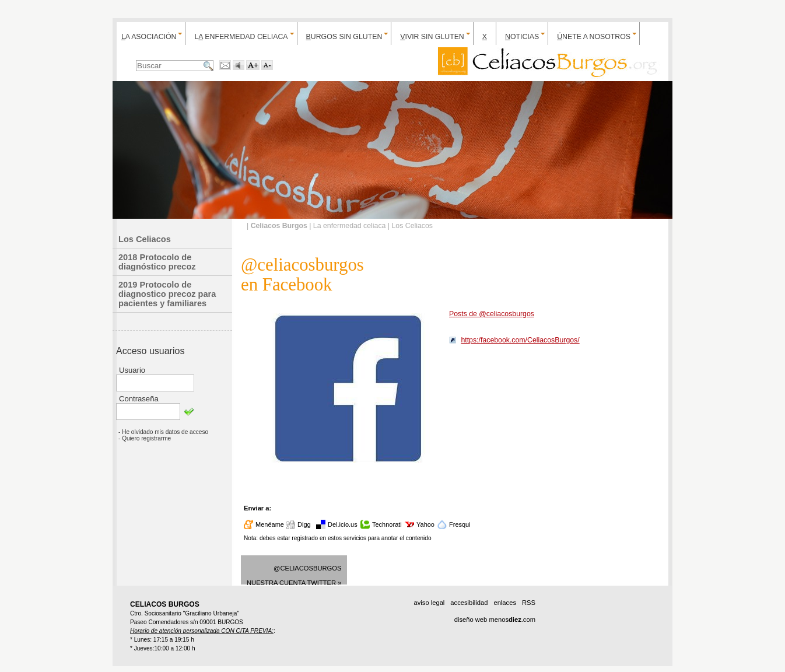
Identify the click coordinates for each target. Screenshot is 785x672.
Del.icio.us (343, 524)
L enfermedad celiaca (241, 37)
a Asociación (149, 37)
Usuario (132, 370)
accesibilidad (469, 603)
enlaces (505, 603)
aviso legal (429, 603)
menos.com (512, 619)
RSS (529, 603)
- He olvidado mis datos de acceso (163, 432)
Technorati (387, 524)
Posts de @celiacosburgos (492, 314)
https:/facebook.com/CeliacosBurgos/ (520, 340)
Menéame (270, 524)
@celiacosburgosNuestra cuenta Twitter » (294, 575)
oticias (522, 37)
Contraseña (139, 399)
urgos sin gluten (344, 37)
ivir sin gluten (432, 37)
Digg (304, 524)
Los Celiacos (145, 239)
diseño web (471, 619)
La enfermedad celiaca (350, 226)
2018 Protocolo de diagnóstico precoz (157, 262)
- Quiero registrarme (145, 438)
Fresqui (460, 524)
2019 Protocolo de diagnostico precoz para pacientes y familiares (167, 294)
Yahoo (425, 524)
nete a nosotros (594, 37)
